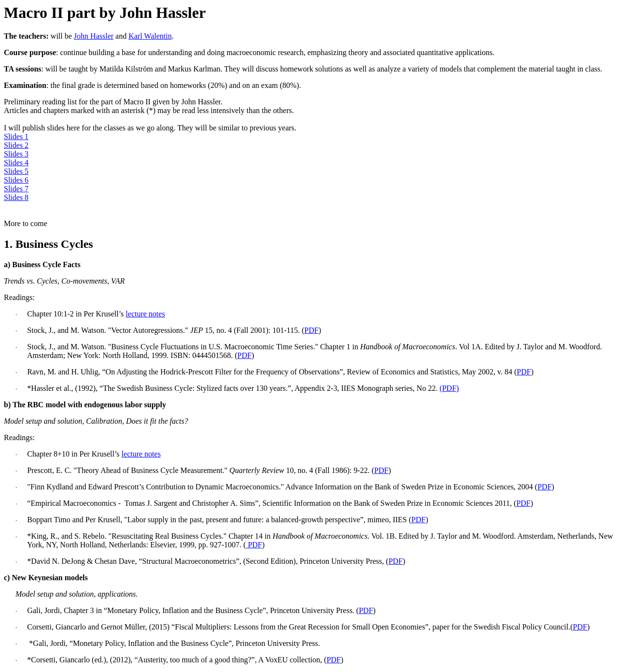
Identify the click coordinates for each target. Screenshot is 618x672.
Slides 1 (16, 136)
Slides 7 (16, 189)
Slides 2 (16, 145)
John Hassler (94, 36)
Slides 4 (16, 163)
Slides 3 (16, 154)
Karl (150, 36)
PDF (311, 330)
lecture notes (145, 314)
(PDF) (449, 388)
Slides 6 (16, 180)
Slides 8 (16, 197)
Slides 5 (16, 171)
